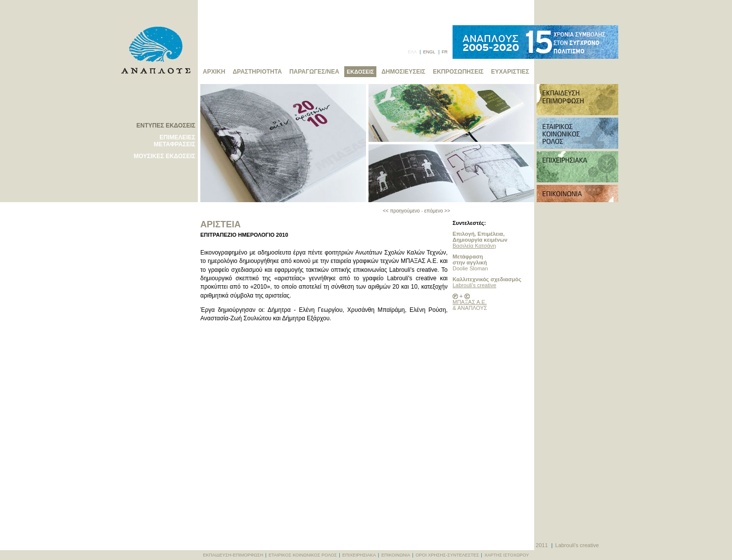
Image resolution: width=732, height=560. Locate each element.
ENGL (429, 52)
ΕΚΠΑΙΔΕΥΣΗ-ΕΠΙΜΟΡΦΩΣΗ (233, 555)
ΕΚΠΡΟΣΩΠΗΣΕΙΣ (458, 72)
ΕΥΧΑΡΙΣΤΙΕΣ (510, 72)
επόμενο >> (437, 211)
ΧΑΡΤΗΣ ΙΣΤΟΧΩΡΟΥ (506, 555)
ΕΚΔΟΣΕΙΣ (360, 72)
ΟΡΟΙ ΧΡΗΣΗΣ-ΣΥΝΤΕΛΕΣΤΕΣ (447, 555)
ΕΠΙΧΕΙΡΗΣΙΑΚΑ (359, 555)
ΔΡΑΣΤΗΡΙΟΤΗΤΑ (257, 72)
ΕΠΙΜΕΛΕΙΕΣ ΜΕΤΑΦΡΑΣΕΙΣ (175, 141)
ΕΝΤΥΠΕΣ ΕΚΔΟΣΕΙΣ (166, 126)
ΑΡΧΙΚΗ (214, 72)
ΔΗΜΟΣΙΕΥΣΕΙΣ (403, 72)
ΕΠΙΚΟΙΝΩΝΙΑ (396, 555)
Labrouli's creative (474, 285)
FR (445, 52)
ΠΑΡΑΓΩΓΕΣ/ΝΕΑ (314, 72)
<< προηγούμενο (401, 211)
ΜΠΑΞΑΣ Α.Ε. (470, 302)
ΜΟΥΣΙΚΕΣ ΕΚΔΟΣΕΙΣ (164, 156)
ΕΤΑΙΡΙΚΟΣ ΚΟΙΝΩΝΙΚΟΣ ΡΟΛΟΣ (303, 555)
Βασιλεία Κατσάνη (474, 246)
